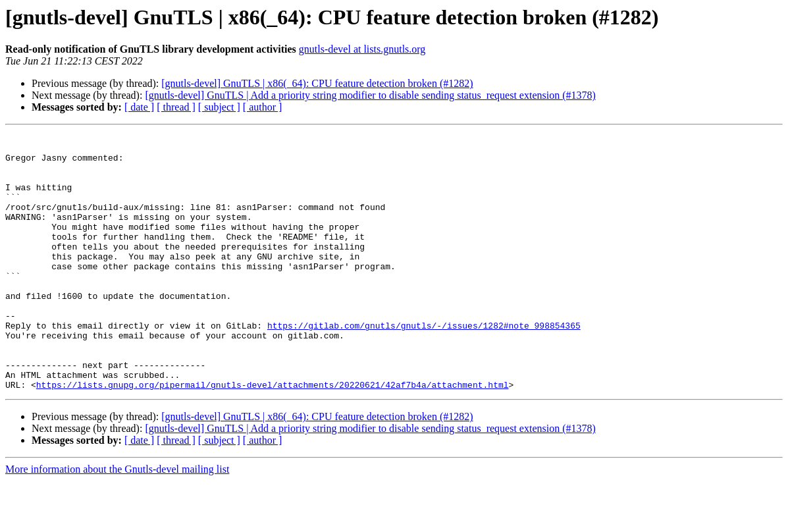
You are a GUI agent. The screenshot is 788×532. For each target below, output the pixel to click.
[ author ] (263, 107)
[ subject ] (219, 107)
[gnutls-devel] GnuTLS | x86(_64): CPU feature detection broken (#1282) (317, 83)
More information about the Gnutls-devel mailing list (117, 520)
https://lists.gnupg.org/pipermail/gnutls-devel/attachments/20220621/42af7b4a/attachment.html (273, 436)
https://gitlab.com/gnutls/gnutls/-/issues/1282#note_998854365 (424, 365)
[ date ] (139, 107)
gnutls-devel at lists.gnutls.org (362, 49)
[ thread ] (176, 107)
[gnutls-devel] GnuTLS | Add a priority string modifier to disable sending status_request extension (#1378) (370, 95)
